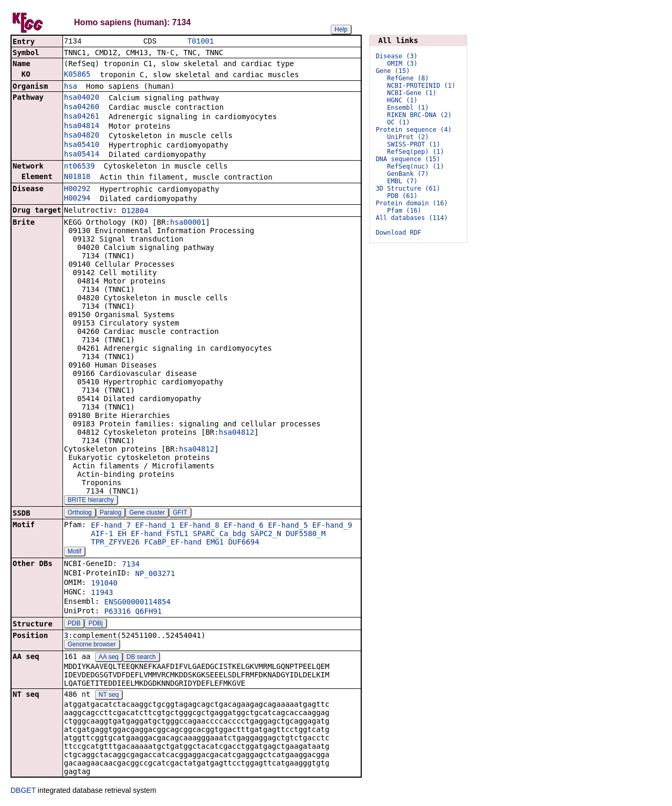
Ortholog (80, 514)
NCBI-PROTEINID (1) (421, 86)
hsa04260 (82, 108)
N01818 (77, 177)
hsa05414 (82, 155)
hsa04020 (82, 98)
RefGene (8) (408, 78)
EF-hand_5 (288, 526)
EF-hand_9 (332, 526)
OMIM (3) (402, 64)
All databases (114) (412, 218)
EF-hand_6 (244, 526)
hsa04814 (82, 127)
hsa (71, 87)
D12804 (135, 212)
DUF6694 (244, 543)
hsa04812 (237, 433)
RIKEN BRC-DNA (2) (419, 115)
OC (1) (398, 122)
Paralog (111, 514)
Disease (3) (397, 56)
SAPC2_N (266, 535)
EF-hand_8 (199, 526)
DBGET (23, 791)
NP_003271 (155, 574)
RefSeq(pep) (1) (415, 152)
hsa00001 (188, 223)
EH (122, 535)
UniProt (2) (408, 137)
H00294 (77, 199)
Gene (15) (393, 71)
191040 (104, 584)
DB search (141, 658)
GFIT (180, 514)
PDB (74, 624)
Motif (75, 552)
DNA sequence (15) (408, 159)
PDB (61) (402, 196)
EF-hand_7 (111, 526)
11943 (102, 593)
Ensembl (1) (408, 108)
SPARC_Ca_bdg (219, 535)
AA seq (109, 658)
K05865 (77, 75)
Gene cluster (147, 514)
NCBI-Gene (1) (412, 93)
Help (341, 29)
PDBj (95, 624)
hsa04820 (82, 136)
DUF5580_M (306, 535)
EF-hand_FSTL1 (160, 535)
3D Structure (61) (408, 189)
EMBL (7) (402, 181)
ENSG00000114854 (138, 603)
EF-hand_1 (155, 526)
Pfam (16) (404, 211)
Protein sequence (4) (414, 130)
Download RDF (399, 233)
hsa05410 (82, 145)
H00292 (77, 190)
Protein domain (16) (412, 203)
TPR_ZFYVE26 (115, 543)
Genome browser (92, 645)
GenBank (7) (408, 174)
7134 (131, 565)
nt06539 (80, 167)
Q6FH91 (149, 612)
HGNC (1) (402, 100)
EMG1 (215, 543)
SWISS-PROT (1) (413, 144)
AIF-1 (102, 535)
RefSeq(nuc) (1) (415, 166)
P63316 (118, 612)
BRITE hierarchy (91, 501)
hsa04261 (82, 117)
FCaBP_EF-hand (173, 543)
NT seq (109, 696)
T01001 (201, 42)
